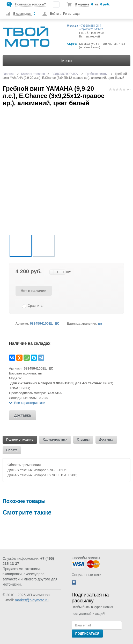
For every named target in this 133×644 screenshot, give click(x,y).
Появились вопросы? (30, 4)
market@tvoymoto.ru (32, 600)
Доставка (23, 415)
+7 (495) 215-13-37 (91, 29)
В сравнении (22, 14)
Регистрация (72, 14)
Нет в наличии (34, 291)
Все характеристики (30, 403)
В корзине (82, 4)
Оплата (12, 450)
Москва (72, 26)
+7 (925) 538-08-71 (91, 26)
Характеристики (55, 440)
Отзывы (83, 440)
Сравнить (35, 306)
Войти (54, 14)
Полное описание (20, 440)
